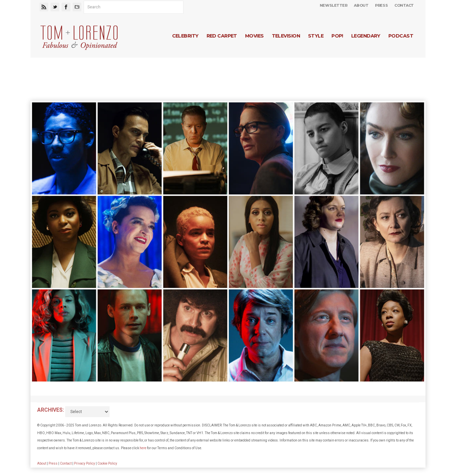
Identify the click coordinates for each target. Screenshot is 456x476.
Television (286, 36)
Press (381, 5)
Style (316, 36)
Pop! (337, 36)
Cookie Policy (107, 463)
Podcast (401, 36)
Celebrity (185, 36)
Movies (254, 36)
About (361, 5)
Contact (404, 5)
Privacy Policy (85, 463)
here (143, 448)
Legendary (366, 36)
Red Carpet (222, 36)
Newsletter (334, 5)
